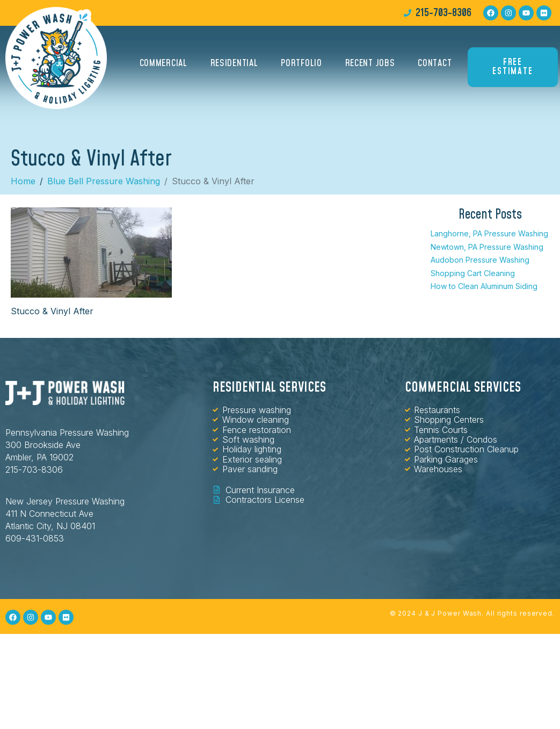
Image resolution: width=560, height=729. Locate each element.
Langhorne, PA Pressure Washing (489, 233)
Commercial (163, 63)
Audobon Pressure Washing (480, 260)
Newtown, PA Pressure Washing (487, 247)
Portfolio (301, 63)
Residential (234, 63)
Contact (435, 63)
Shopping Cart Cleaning (473, 273)
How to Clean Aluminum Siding (484, 286)
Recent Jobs (370, 63)
